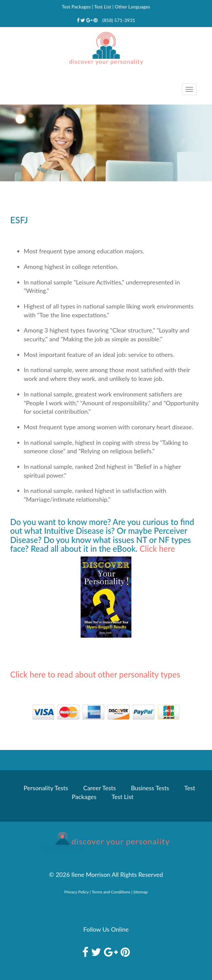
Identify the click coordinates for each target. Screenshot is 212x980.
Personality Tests (46, 788)
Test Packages (76, 7)
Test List (103, 7)
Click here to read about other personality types (95, 674)
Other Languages (132, 7)
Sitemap (141, 892)
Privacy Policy (77, 892)
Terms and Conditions (111, 892)
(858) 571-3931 (119, 20)
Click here (157, 549)
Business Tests (150, 788)
